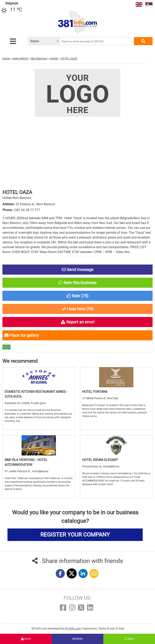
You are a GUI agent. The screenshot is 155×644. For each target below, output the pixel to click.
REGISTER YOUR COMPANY (75, 535)
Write (78, 639)
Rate (129, 639)
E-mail (120, 628)
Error (26, 639)
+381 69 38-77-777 (27, 210)
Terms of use (107, 628)
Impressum (90, 628)
